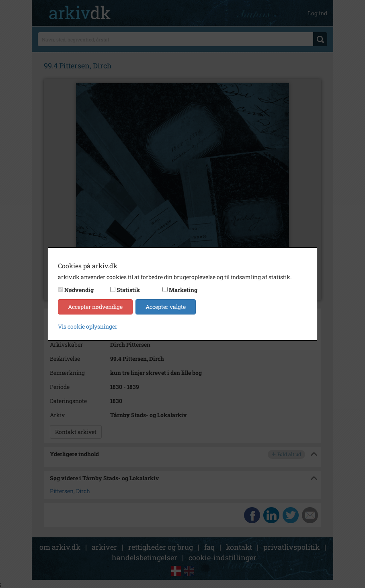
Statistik (128, 290)
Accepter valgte (166, 307)
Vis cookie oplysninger (88, 326)
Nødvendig (79, 290)
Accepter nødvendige (95, 307)
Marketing (183, 290)
